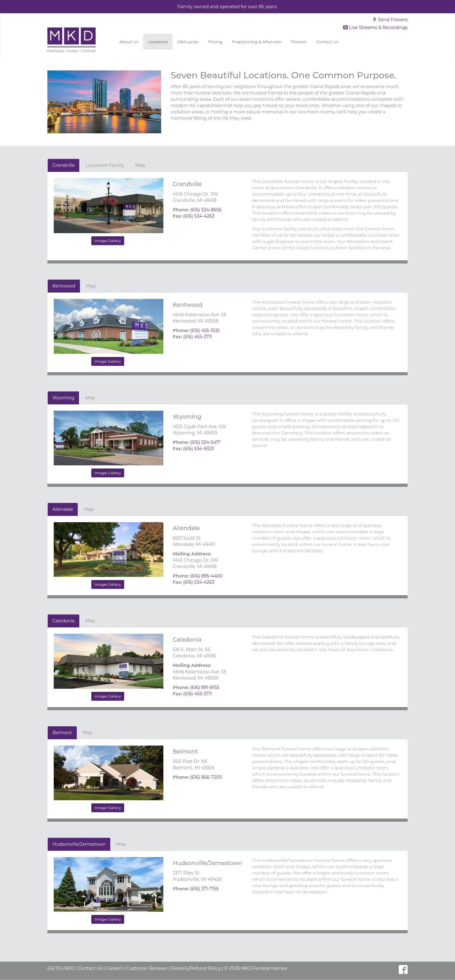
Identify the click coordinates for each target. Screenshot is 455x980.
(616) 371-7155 (205, 889)
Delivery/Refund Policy (196, 968)
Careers (114, 968)
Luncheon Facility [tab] (105, 165)
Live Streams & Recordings (376, 27)
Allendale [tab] (63, 509)
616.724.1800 (61, 968)
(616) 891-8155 (205, 687)
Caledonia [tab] (64, 621)
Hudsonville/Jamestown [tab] (79, 844)
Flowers (299, 42)
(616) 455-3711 (198, 337)
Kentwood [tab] (64, 286)
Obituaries (188, 42)
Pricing (215, 42)
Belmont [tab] (62, 733)
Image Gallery (108, 241)
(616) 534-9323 (199, 449)
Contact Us (327, 42)
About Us (129, 42)
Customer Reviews (147, 968)
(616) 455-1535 (205, 330)
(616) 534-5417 (205, 442)
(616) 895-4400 (206, 576)
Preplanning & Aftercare (257, 42)
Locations (158, 42)
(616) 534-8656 (206, 210)
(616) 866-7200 (206, 777)
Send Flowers (390, 20)
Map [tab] (140, 165)
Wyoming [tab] (63, 398)
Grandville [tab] (64, 165)
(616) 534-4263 (199, 216)
